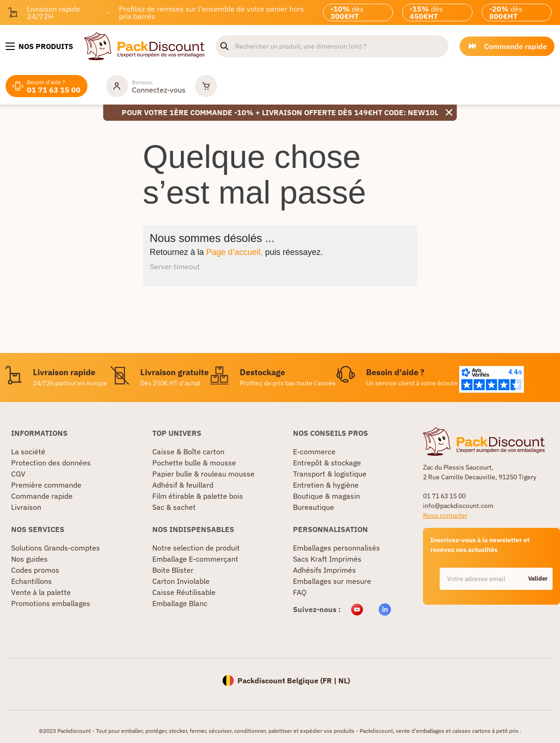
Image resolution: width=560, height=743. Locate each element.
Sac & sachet (174, 507)
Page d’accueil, (235, 252)
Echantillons (31, 581)
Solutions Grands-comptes (56, 548)
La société (28, 452)
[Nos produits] (39, 46)
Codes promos (35, 570)
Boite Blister (173, 570)
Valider (538, 579)
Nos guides (29, 559)
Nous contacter (445, 515)
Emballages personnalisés (336, 548)
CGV (18, 474)
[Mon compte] (146, 86)
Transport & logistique (330, 474)
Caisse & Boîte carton (188, 452)
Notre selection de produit (196, 548)
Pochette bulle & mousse (194, 463)
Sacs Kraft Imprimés (327, 559)
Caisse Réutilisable (184, 592)
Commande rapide (42, 496)
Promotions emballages (51, 603)
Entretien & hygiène (326, 485)
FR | (330, 681)
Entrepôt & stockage (327, 463)
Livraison (26, 507)
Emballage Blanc (180, 603)
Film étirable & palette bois (198, 496)
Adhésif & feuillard (183, 485)
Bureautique (314, 507)
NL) (344, 681)
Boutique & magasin (327, 496)
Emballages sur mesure (332, 581)
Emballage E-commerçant (195, 559)
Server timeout (175, 266)
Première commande (46, 485)
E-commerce (314, 452)
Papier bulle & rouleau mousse (203, 474)
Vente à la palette (41, 592)
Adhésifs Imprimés (324, 570)
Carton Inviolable (181, 581)
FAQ (300, 592)
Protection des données (51, 463)
